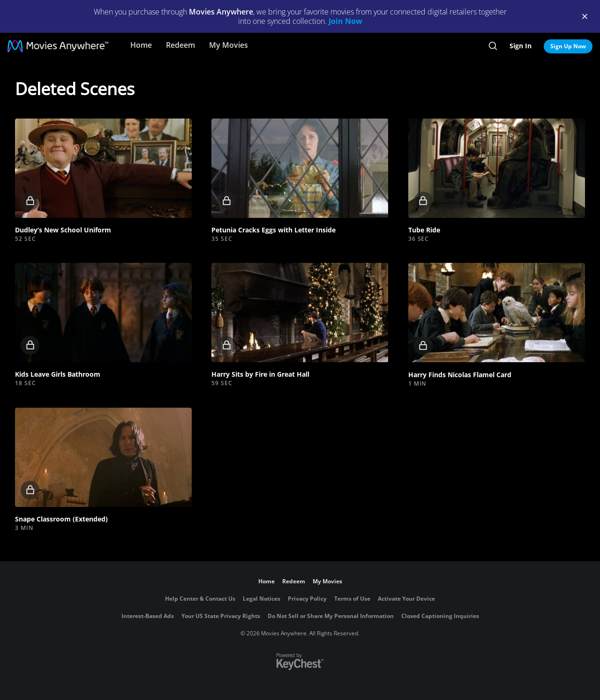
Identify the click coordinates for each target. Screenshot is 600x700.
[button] (103, 168)
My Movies (229, 45)
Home (141, 45)
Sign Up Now (568, 46)
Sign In (521, 46)
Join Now (345, 21)
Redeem (180, 45)
